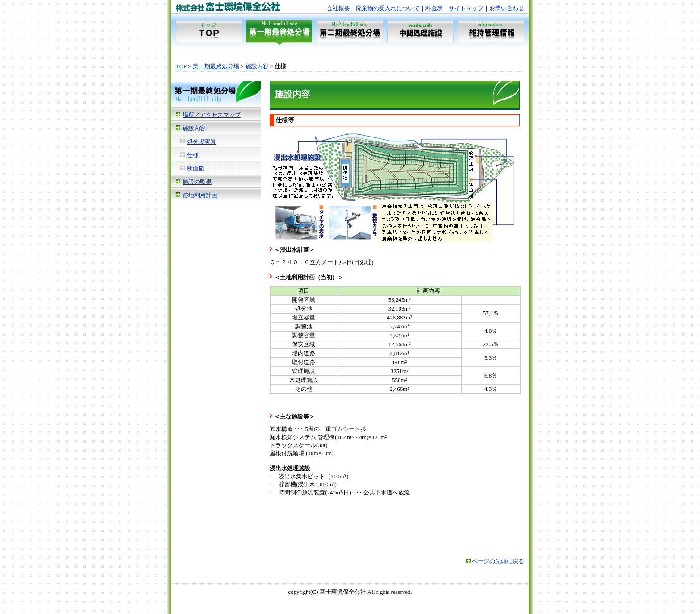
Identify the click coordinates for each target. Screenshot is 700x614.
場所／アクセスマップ (212, 115)
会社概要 (338, 8)
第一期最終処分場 (216, 66)
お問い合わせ (507, 8)
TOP (181, 66)
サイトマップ (466, 8)
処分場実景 (202, 142)
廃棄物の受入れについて (388, 8)
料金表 (434, 8)
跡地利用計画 (200, 195)
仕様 (193, 155)
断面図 (196, 168)
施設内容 (257, 66)
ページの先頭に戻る (498, 561)
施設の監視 (197, 182)
